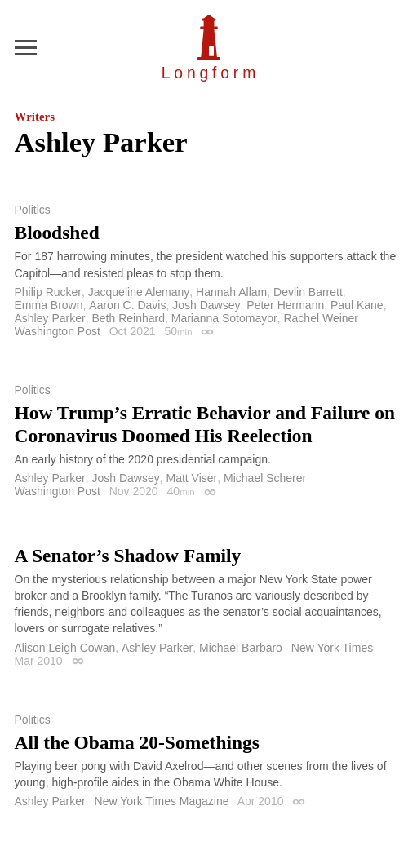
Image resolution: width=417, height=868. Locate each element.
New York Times (332, 648)
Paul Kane (357, 305)
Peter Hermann (285, 305)
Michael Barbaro (241, 648)
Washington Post (58, 331)
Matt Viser (191, 478)
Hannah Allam (231, 292)
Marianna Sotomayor (224, 318)
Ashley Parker (50, 318)
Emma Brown (49, 305)
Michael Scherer (265, 478)
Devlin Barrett (308, 292)
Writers (35, 117)
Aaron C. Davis (127, 305)
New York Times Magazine (162, 801)
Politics (33, 210)
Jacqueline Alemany (139, 292)
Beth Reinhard (128, 318)
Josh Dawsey (206, 305)
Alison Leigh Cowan (65, 648)
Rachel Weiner (321, 318)
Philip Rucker (48, 292)
